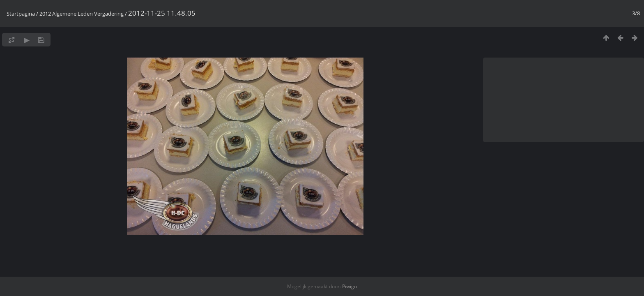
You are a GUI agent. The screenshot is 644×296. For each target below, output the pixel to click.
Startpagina (21, 14)
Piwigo (350, 286)
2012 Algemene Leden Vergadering (82, 14)
